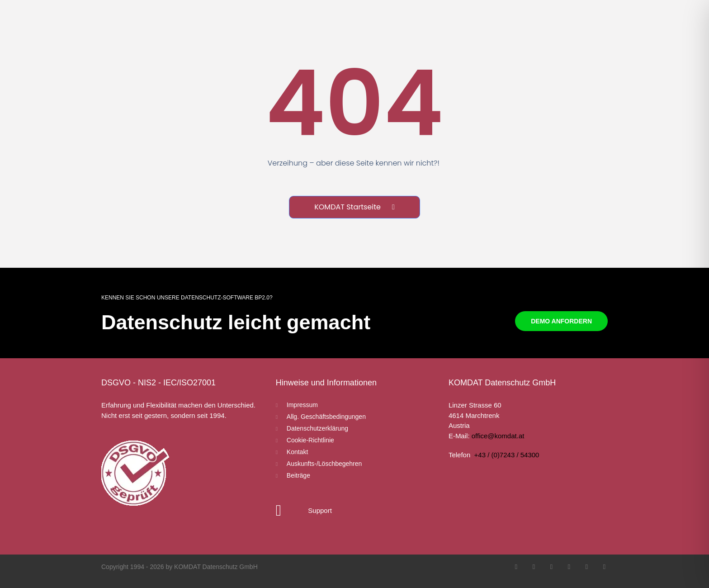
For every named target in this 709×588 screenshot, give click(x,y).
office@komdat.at (498, 436)
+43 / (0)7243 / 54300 (507, 455)
